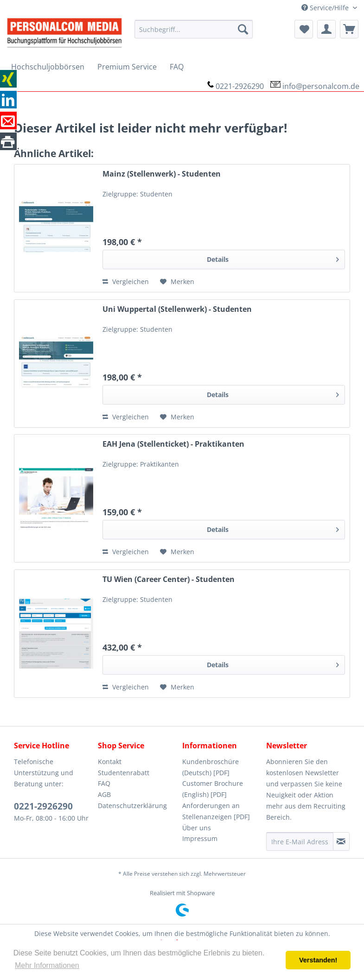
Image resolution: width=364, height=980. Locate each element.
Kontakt (110, 762)
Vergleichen (126, 281)
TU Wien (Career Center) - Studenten (169, 579)
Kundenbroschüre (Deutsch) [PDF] (211, 767)
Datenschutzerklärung (132, 806)
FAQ (104, 783)
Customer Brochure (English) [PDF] (213, 789)
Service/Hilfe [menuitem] (326, 8)
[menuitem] (194, 29)
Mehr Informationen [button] (47, 965)
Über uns (197, 828)
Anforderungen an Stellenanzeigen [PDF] (216, 811)
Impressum (200, 838)
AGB (104, 794)
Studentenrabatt (124, 773)
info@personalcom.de (321, 86)
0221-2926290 (240, 86)
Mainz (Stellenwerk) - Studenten (162, 174)
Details (273, 258)
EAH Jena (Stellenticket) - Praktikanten (173, 444)
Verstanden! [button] (318, 960)
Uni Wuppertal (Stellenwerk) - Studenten (177, 309)
